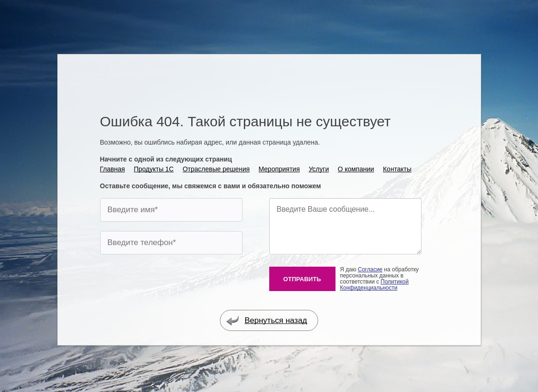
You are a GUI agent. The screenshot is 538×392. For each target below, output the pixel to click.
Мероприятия (279, 169)
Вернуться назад (266, 320)
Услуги (319, 169)
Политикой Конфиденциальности (374, 285)
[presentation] (172, 282)
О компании (356, 169)
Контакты (397, 169)
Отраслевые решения (216, 169)
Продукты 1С (154, 169)
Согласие (370, 269)
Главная (113, 169)
